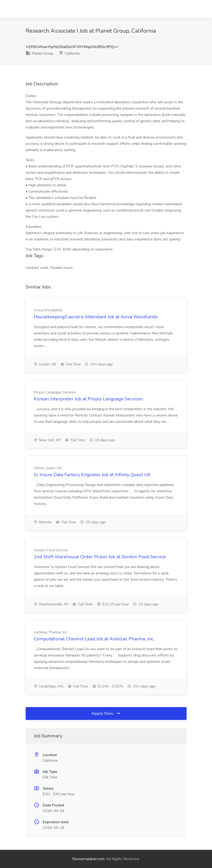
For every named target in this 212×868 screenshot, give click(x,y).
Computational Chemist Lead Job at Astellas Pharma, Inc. (94, 639)
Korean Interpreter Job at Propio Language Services (88, 399)
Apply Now (106, 713)
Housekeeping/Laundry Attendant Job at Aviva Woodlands (96, 317)
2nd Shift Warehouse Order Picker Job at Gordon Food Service (100, 557)
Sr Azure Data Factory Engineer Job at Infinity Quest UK (92, 475)
